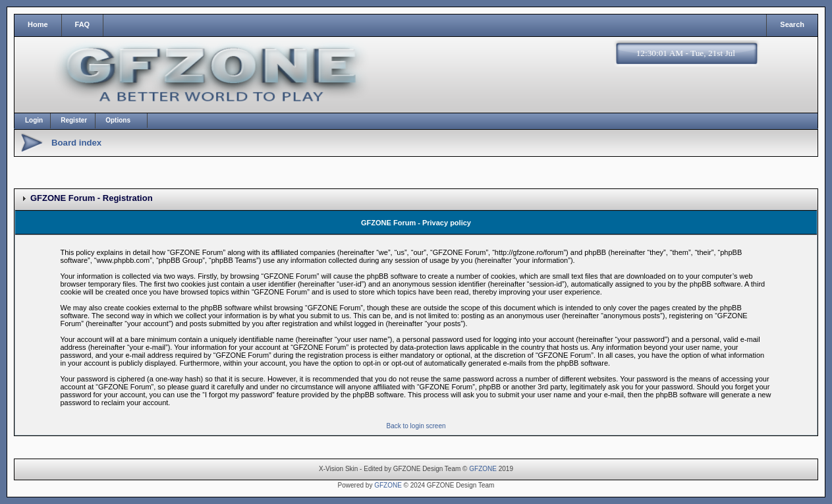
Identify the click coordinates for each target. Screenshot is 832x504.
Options (118, 120)
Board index (76, 143)
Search (792, 24)
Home (38, 24)
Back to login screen (416, 426)
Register (74, 120)
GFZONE (483, 469)
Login (34, 120)
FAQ (83, 24)
